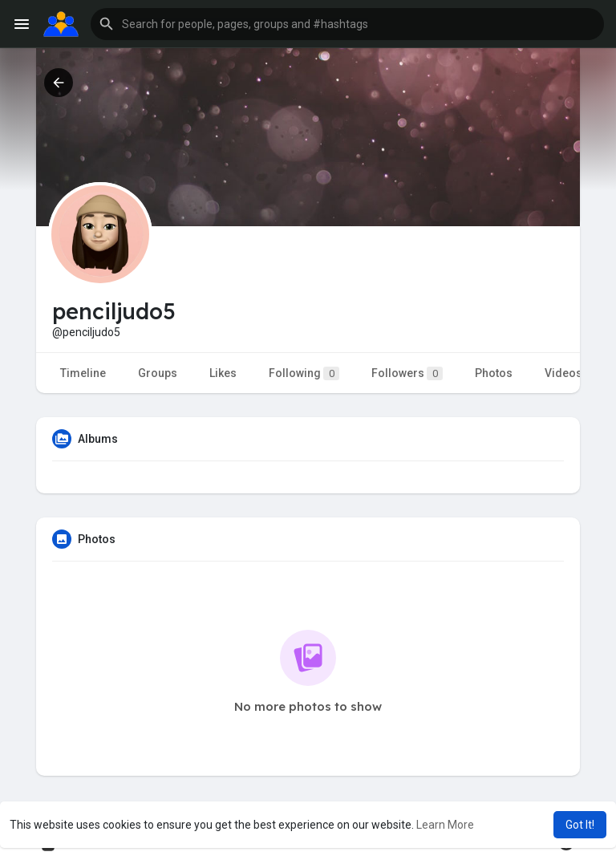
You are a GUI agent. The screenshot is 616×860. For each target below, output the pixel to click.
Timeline (83, 373)
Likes (223, 373)
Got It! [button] (580, 825)
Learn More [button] (445, 825)
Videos (563, 373)
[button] (347, 24)
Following (304, 373)
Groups (158, 373)
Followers (407, 373)
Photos (494, 373)
